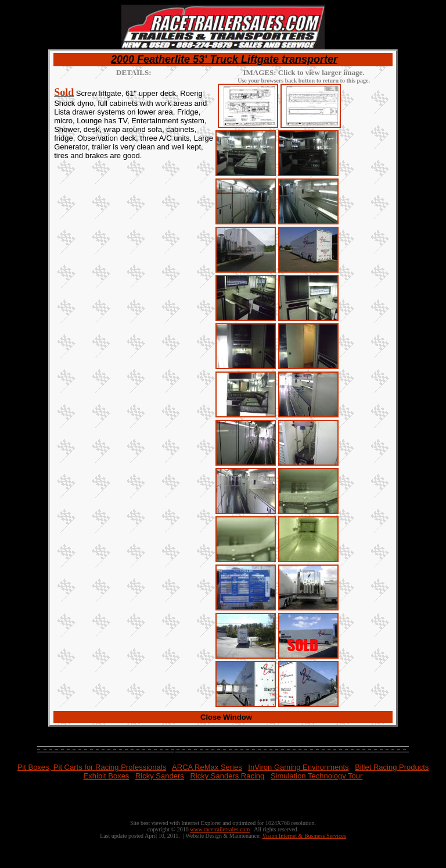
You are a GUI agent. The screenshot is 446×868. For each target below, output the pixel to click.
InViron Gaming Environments (298, 767)
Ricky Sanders (160, 776)
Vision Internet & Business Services (304, 836)
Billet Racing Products (392, 767)
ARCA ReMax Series (207, 767)
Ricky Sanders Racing (227, 776)
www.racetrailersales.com (220, 829)
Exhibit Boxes (107, 776)
